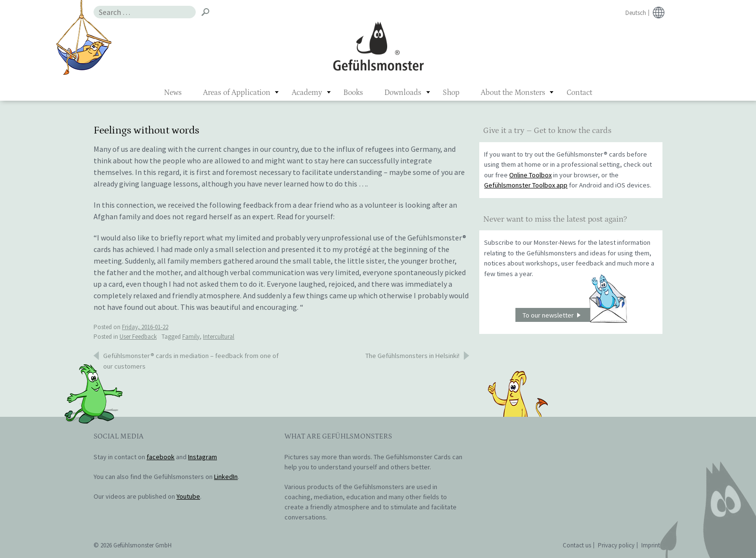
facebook (161, 457)
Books (353, 93)
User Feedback (138, 337)
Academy (307, 93)
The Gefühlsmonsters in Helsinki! (412, 356)
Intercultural (219, 337)
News (173, 93)
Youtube (188, 496)
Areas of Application (237, 93)
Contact (579, 93)
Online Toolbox (530, 175)
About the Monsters (513, 93)
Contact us (577, 545)
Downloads (403, 93)
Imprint (651, 545)
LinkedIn (226, 477)
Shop (451, 93)
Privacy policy (616, 545)
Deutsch (636, 13)
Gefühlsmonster (378, 46)
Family (191, 337)
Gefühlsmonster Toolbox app (526, 185)
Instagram (202, 457)
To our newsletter (575, 315)
